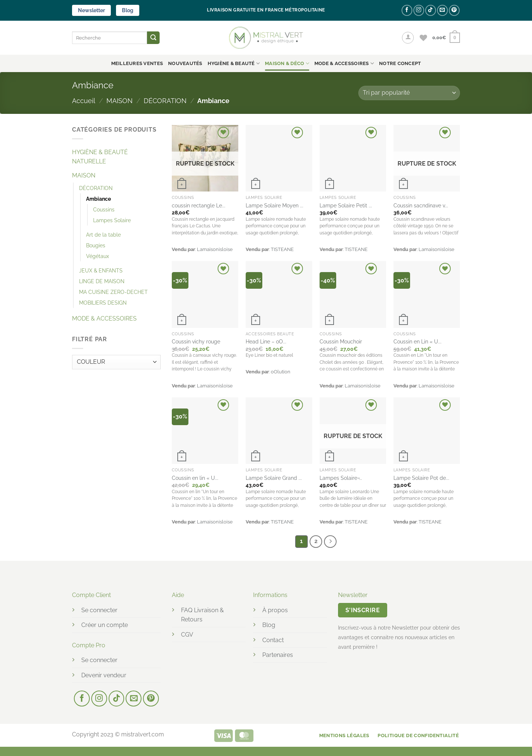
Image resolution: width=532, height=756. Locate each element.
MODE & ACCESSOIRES (344, 63)
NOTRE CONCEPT (400, 63)
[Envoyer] (153, 38)
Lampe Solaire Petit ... (346, 205)
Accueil (84, 101)
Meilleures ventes (137, 63)
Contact (273, 640)
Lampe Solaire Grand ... (274, 478)
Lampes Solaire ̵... (341, 478)
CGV (187, 635)
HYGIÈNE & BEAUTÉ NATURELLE (100, 157)
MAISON (120, 101)
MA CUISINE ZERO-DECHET (113, 292)
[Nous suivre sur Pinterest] (454, 10)
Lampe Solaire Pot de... (421, 478)
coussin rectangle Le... (199, 205)
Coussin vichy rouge (196, 341)
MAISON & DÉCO (287, 63)
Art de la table (103, 235)
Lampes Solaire (112, 220)
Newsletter (91, 10)
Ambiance (98, 199)
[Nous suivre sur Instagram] (419, 10)
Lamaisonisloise (215, 249)
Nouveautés (185, 63)
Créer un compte (105, 625)
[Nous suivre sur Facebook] (407, 10)
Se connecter (99, 610)
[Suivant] (330, 542)
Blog (128, 10)
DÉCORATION (165, 101)
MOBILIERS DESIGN (103, 303)
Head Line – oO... (266, 341)
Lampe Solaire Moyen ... (274, 205)
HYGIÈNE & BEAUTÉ (234, 63)
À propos (275, 610)
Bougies (96, 245)
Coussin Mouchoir (341, 341)
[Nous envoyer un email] (442, 10)
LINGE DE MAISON (102, 281)
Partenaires (278, 655)
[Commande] (409, 93)
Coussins (104, 209)
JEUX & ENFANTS (101, 270)
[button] (408, 38)
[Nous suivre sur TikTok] (431, 10)
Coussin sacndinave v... (421, 205)
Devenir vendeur (104, 675)
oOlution (281, 372)
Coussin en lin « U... (195, 478)
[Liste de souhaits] (423, 38)
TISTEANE (282, 249)
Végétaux (98, 256)
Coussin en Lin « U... (417, 341)
